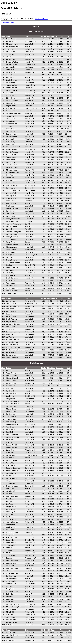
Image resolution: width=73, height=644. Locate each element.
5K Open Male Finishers (8, 22)
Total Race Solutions (41, 19)
